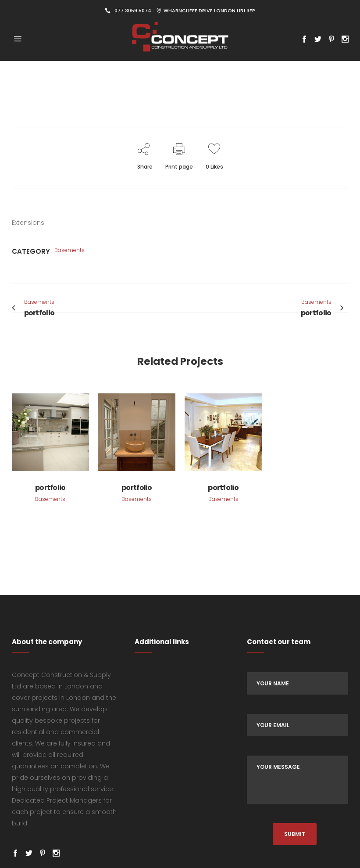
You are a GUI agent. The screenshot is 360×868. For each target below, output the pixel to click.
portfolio (50, 488)
